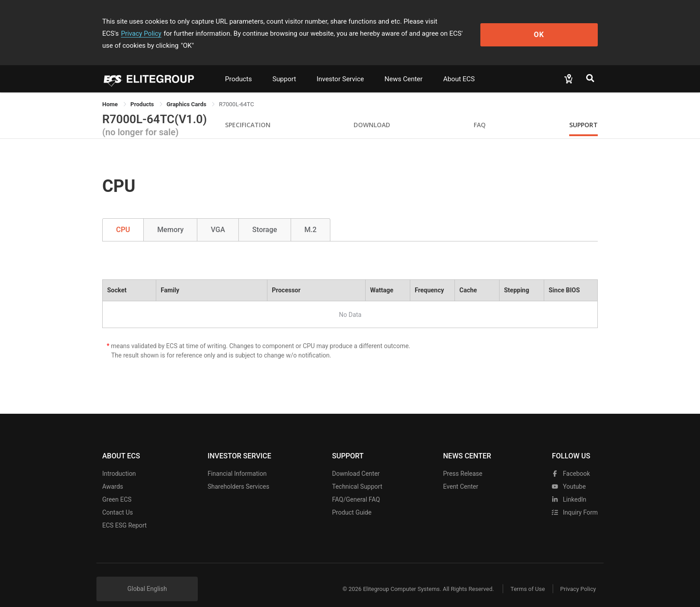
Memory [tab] (170, 218)
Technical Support (357, 474)
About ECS (459, 67)
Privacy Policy (478, 21)
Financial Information (237, 461)
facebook (571, 461)
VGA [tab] (218, 218)
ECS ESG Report (125, 513)
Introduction (119, 461)
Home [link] (111, 92)
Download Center (356, 461)
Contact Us (118, 500)
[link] (143, 92)
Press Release (462, 461)
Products (238, 67)
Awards (113, 474)
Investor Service (340, 67)
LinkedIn (569, 487)
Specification (248, 113)
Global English (147, 577)
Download (372, 113)
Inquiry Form (575, 500)
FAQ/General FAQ (356, 487)
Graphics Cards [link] (187, 92)
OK (561, 27)
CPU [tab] (123, 218)
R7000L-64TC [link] (236, 92)
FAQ (480, 113)
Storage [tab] (265, 218)
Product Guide (352, 500)
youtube (569, 474)
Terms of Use (524, 577)
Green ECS (117, 487)
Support (284, 67)
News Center (403, 67)
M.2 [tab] (311, 218)
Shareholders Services (238, 474)
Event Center (460, 474)
